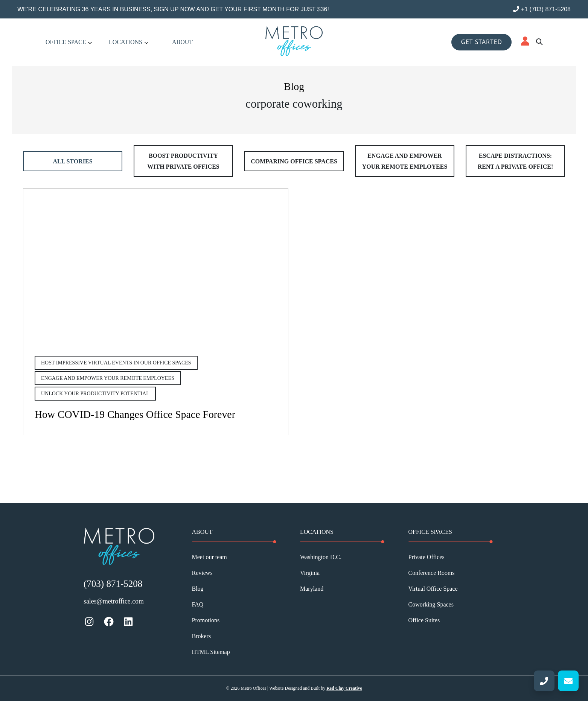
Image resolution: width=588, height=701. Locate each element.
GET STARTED (481, 42)
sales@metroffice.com (114, 601)
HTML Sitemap (211, 652)
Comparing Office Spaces (294, 161)
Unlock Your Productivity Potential (95, 394)
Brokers (202, 636)
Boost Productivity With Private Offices (183, 161)
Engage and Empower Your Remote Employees (405, 161)
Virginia (310, 573)
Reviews (202, 573)
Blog (198, 589)
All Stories (72, 161)
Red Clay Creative (344, 688)
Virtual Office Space (433, 589)
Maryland (312, 589)
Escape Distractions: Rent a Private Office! (515, 161)
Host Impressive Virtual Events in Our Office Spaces (116, 363)
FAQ (198, 604)
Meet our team (209, 557)
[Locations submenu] (146, 42)
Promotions (206, 620)
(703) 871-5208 (113, 584)
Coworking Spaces (431, 604)
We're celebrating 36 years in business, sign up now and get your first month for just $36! (173, 9)
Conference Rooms (432, 573)
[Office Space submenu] (90, 42)
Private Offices (427, 557)
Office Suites (424, 620)
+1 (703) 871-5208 (542, 9)
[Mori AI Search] (539, 42)
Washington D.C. (321, 557)
